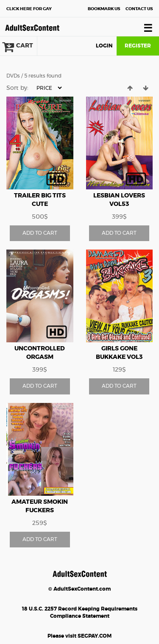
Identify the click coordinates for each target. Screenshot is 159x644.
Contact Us (139, 9)
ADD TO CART (40, 233)
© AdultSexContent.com (79, 589)
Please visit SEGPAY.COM (79, 636)
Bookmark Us (104, 9)
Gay (29, 9)
